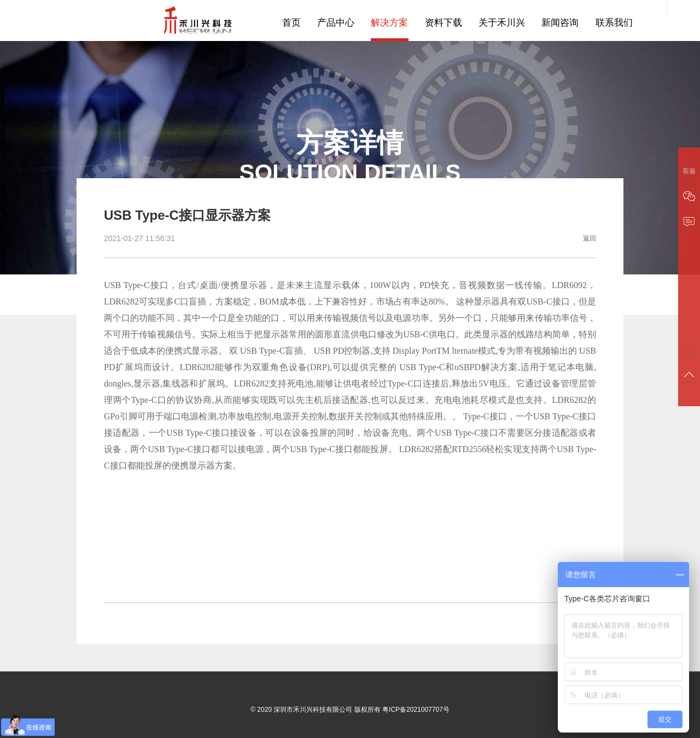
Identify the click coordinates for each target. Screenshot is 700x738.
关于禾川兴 (502, 23)
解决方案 (390, 23)
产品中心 (336, 23)
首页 (292, 23)
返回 (590, 239)
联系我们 (614, 23)
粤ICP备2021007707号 (416, 710)
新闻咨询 (560, 23)
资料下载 (444, 23)
